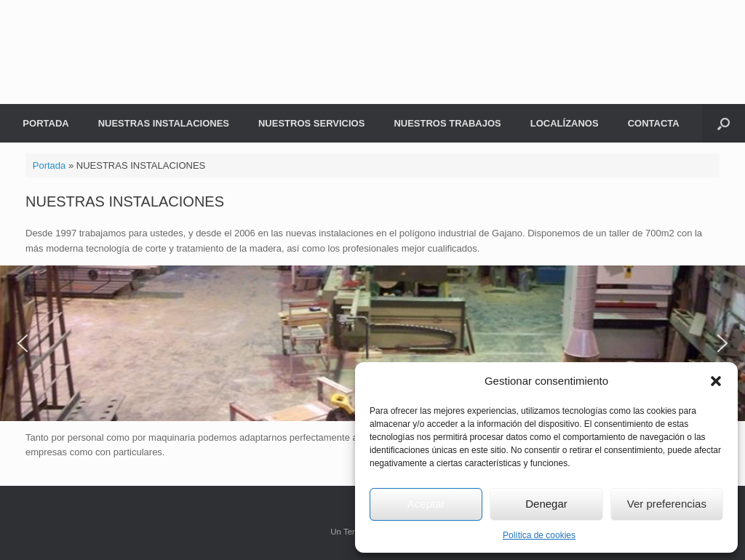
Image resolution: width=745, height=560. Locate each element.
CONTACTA (654, 123)
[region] (372, 343)
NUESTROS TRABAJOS (447, 123)
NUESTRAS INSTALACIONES (164, 123)
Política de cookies (539, 535)
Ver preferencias (667, 504)
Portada (49, 165)
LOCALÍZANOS (565, 123)
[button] (716, 381)
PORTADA (45, 123)
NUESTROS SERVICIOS (311, 123)
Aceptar (426, 504)
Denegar (546, 504)
